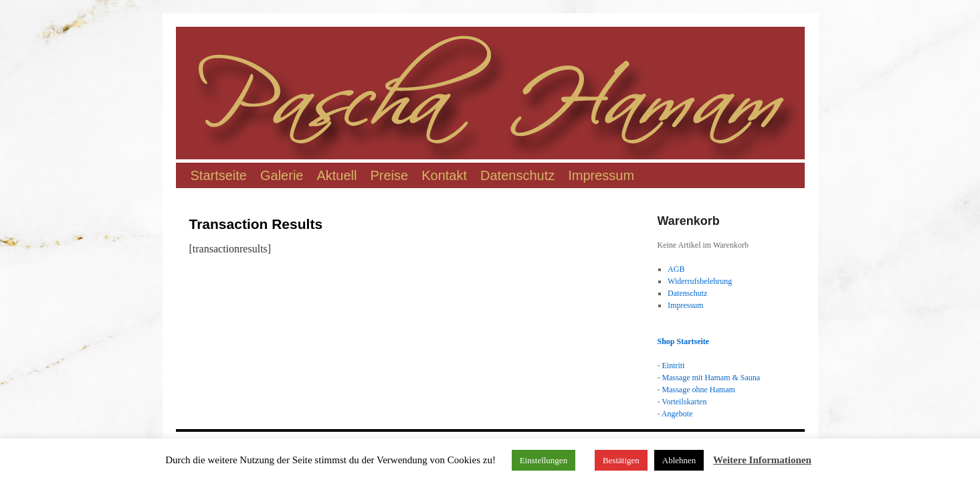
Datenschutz (517, 175)
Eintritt (674, 366)
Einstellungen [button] (544, 460)
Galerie (282, 175)
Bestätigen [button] (621, 460)
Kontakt (444, 175)
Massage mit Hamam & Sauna (711, 378)
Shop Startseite (684, 341)
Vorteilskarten (684, 402)
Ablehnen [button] (679, 460)
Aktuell (336, 175)
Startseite (219, 175)
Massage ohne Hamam (699, 390)
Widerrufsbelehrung (700, 281)
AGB (676, 269)
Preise (390, 175)
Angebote (677, 414)
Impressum (601, 175)
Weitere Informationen (762, 460)
